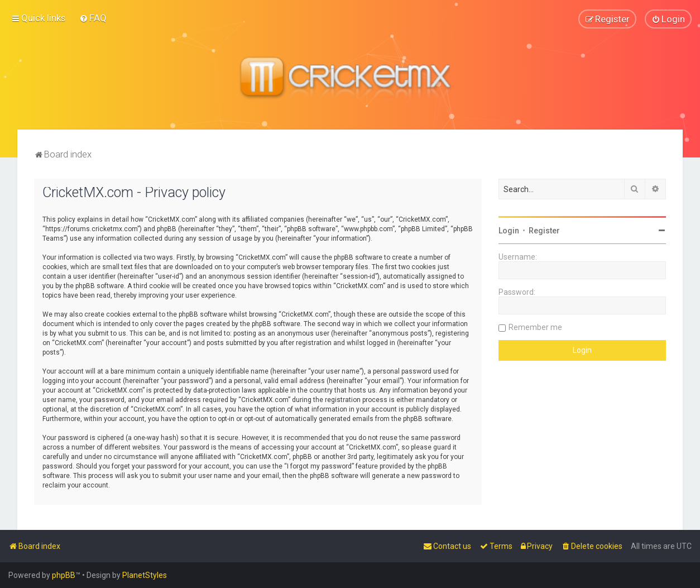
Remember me (535, 327)
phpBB (64, 575)
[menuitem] (93, 18)
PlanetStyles (145, 575)
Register (544, 230)
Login (509, 230)
